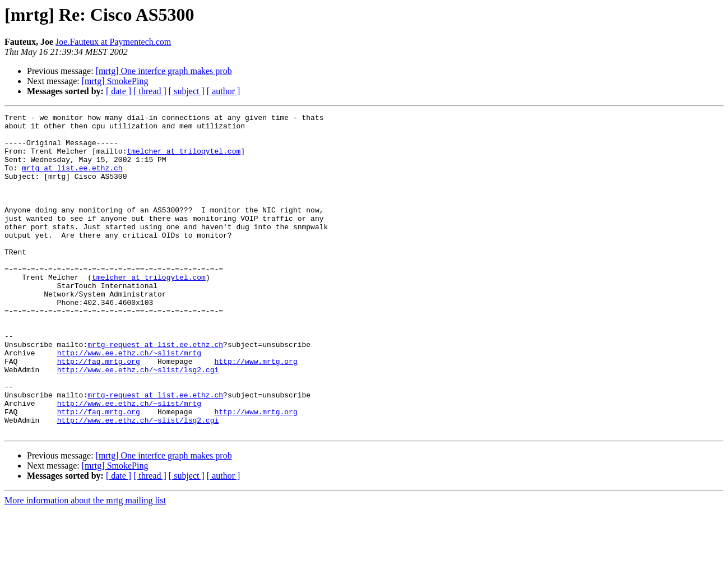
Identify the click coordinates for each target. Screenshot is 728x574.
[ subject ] (187, 91)
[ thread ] (150, 91)
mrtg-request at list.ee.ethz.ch (155, 391)
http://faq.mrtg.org (99, 411)
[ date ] (119, 91)
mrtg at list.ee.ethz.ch (72, 179)
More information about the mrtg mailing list (85, 564)
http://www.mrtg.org (256, 411)
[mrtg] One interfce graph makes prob (164, 71)
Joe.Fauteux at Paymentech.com (113, 42)
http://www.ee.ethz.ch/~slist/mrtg (129, 401)
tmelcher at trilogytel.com (184, 159)
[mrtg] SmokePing (115, 81)
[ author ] (224, 91)
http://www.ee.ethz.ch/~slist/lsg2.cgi (138, 422)
